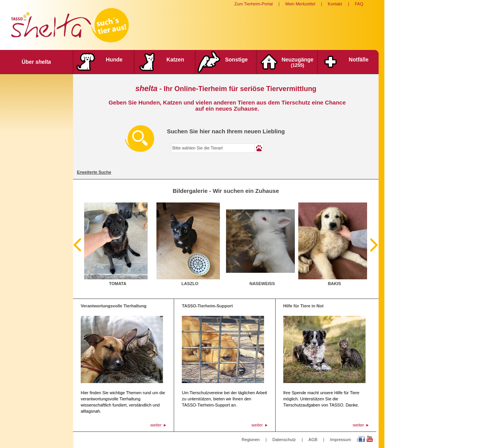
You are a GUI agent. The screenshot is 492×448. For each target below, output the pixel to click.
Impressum (341, 440)
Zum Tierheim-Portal (254, 4)
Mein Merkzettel (300, 4)
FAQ (359, 4)
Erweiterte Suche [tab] (94, 172)
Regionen (251, 440)
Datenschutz (284, 440)
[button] (259, 148)
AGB (313, 440)
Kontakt (335, 4)
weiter (156, 425)
